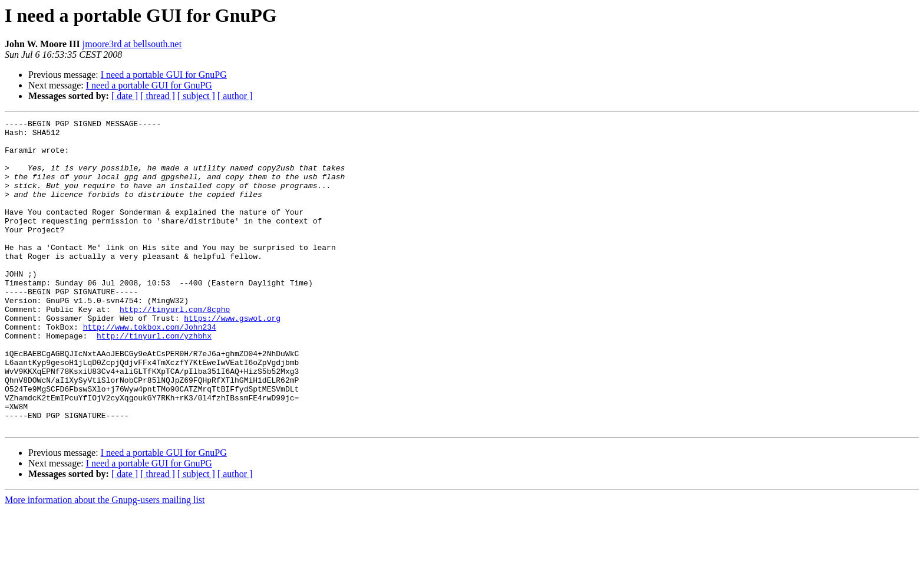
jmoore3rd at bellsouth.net (132, 44)
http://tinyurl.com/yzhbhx (154, 380)
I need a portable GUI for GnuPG (164, 75)
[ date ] (125, 96)
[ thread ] (158, 96)
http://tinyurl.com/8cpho (175, 348)
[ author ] (235, 96)
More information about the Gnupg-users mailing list (105, 562)
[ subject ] (196, 96)
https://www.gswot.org (232, 359)
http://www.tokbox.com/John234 (150, 369)
